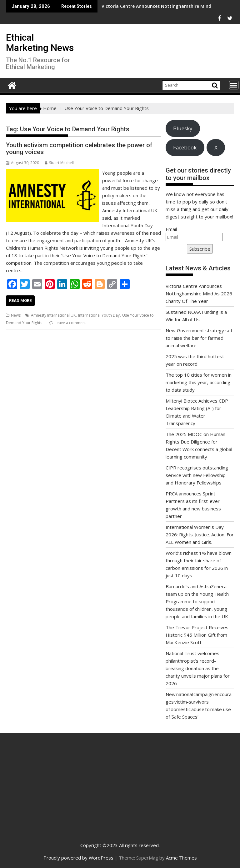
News (16, 315)
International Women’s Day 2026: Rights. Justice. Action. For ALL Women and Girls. (200, 534)
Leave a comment (70, 323)
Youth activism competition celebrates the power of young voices (79, 148)
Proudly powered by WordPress (78, 858)
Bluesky (183, 128)
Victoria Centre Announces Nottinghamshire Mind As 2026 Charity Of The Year (146, 6)
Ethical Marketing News (40, 43)
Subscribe (200, 249)
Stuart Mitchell (59, 163)
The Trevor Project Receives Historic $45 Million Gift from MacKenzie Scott (197, 635)
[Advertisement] (48, 789)
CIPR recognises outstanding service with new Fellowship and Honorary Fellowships (197, 475)
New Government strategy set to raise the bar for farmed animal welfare (199, 338)
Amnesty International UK (53, 315)
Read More (20, 301)
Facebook (185, 147)
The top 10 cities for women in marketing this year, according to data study (199, 382)
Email (171, 229)
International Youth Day (99, 315)
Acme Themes (181, 858)
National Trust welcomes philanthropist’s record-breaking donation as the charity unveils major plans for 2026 (198, 668)
